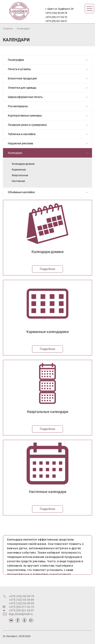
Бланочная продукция (49, 79)
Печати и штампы (49, 70)
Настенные (18, 181)
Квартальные (20, 175)
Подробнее (47, 269)
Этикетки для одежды (49, 88)
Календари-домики (23, 164)
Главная (8, 29)
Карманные (19, 170)
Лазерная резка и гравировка (49, 125)
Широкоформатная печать (49, 97)
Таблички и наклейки (49, 134)
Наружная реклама (49, 144)
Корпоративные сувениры (49, 116)
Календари (23, 29)
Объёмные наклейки (49, 193)
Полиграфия (49, 60)
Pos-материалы (49, 107)
